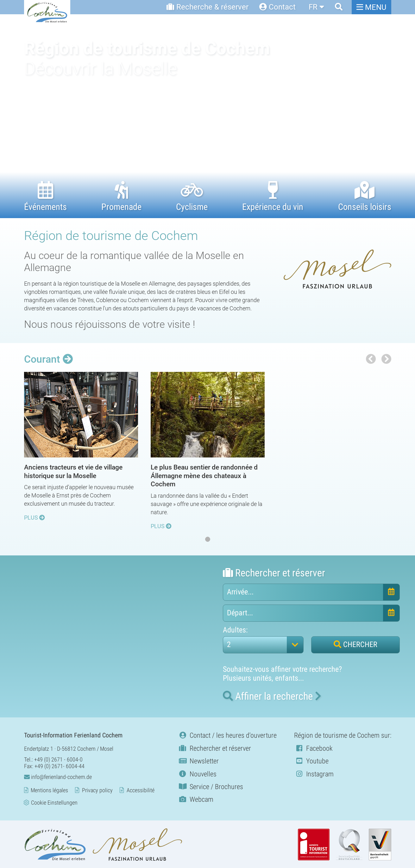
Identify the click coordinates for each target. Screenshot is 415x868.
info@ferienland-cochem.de (58, 776)
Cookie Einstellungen (54, 802)
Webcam (195, 799)
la (272, 696)
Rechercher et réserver (214, 748)
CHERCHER (355, 644)
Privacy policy (97, 790)
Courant (48, 359)
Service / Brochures (210, 786)
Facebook (313, 748)
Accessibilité (141, 790)
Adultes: (235, 630)
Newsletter (198, 761)
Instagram (314, 773)
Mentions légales (49, 790)
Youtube (311, 761)
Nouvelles (197, 773)
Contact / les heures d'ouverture (227, 735)
